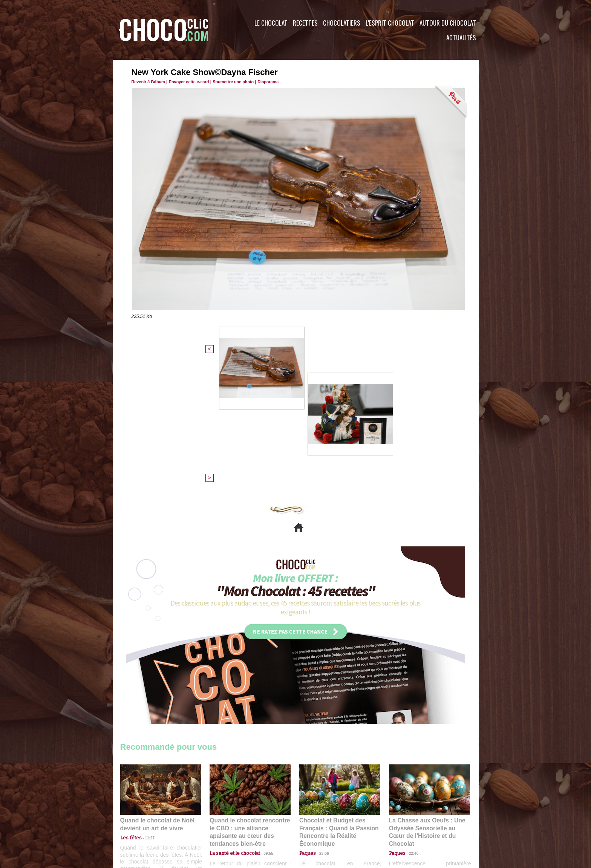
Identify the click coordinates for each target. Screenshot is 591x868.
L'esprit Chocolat (390, 23)
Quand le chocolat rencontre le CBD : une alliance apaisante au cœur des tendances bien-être (250, 699)
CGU (220, 822)
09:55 (262, 716)
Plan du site (317, 822)
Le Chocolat (271, 23)
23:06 (321, 723)
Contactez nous (143, 822)
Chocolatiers (342, 23)
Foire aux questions (411, 822)
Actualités (461, 37)
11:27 (145, 708)
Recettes (305, 23)
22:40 (411, 716)
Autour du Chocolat (448, 23)
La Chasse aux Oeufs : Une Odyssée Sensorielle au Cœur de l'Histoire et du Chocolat (426, 699)
